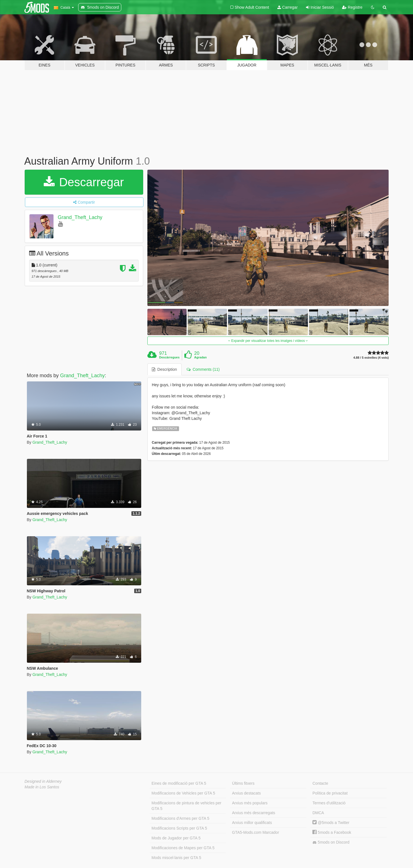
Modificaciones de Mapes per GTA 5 (183, 848)
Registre (352, 7)
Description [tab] (164, 369)
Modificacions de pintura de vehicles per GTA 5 (186, 806)
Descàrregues (169, 357)
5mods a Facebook (332, 832)
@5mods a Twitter (331, 823)
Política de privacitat (330, 793)
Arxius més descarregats (254, 813)
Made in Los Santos (42, 787)
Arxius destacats (246, 793)
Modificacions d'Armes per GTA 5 (180, 818)
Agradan (200, 357)
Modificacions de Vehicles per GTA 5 (183, 793)
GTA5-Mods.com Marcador (256, 832)
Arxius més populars (250, 803)
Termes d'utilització (329, 803)
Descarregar (84, 182)
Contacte (320, 783)
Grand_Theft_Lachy (80, 217)
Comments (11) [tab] (203, 369)
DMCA (318, 813)
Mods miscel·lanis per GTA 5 (176, 858)
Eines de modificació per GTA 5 (179, 783)
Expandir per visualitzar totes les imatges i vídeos (268, 341)
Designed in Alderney (43, 781)
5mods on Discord (331, 842)
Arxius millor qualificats (252, 823)
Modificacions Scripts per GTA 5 (179, 828)
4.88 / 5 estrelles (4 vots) (371, 358)
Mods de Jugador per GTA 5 (176, 838)
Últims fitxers (243, 783)
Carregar (287, 7)
